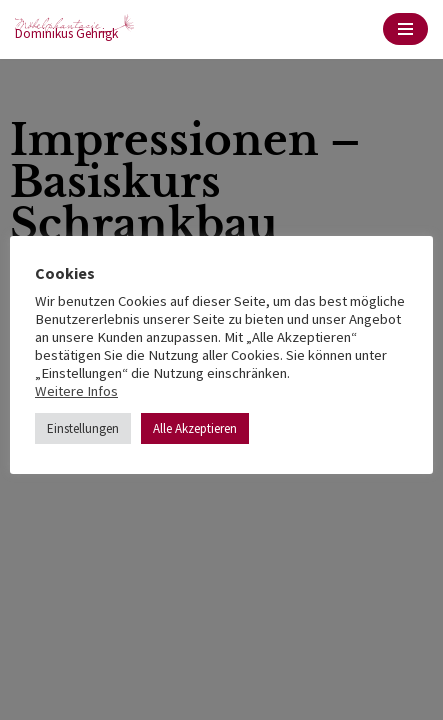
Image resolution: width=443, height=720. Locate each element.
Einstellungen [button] (83, 428)
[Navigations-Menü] (405, 29)
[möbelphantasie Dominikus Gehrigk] (75, 29)
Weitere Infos (76, 391)
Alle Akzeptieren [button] (195, 428)
